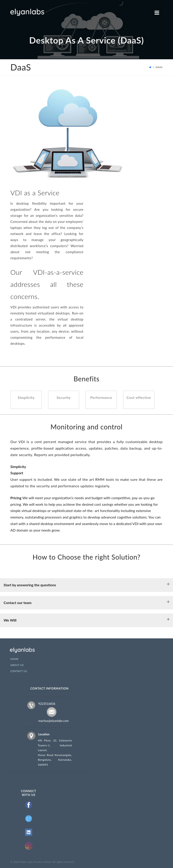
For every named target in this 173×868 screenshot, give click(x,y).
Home (14, 659)
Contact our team (18, 603)
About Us (17, 665)
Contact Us (19, 671)
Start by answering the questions (30, 585)
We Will (10, 620)
